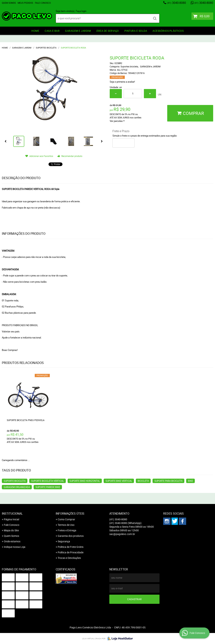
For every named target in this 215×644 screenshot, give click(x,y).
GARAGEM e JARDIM (78, 31)
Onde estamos (12, 541)
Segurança (64, 541)
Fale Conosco (43, 3)
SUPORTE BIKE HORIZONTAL (85, 481)
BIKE (190, 481)
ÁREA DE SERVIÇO (108, 31)
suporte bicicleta (15, 481)
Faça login (81, 11)
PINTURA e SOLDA (136, 31)
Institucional (12, 514)
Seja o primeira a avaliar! (122, 82)
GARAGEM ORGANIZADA (17, 487)
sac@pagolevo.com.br (122, 534)
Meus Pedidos (25, 3)
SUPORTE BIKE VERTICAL (119, 481)
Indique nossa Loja (15, 547)
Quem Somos (9, 3)
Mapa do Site (11, 530)
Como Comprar (66, 519)
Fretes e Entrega (67, 530)
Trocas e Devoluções (69, 558)
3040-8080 (177, 3)
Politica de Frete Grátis (71, 547)
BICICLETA (143, 481)
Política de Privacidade (71, 552)
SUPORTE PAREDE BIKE (48, 487)
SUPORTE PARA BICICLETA (168, 481)
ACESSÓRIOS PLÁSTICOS (168, 31)
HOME (35, 31)
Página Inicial (11, 519)
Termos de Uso (66, 525)
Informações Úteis (70, 514)
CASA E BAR (52, 31)
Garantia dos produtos (71, 536)
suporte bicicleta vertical (48, 481)
